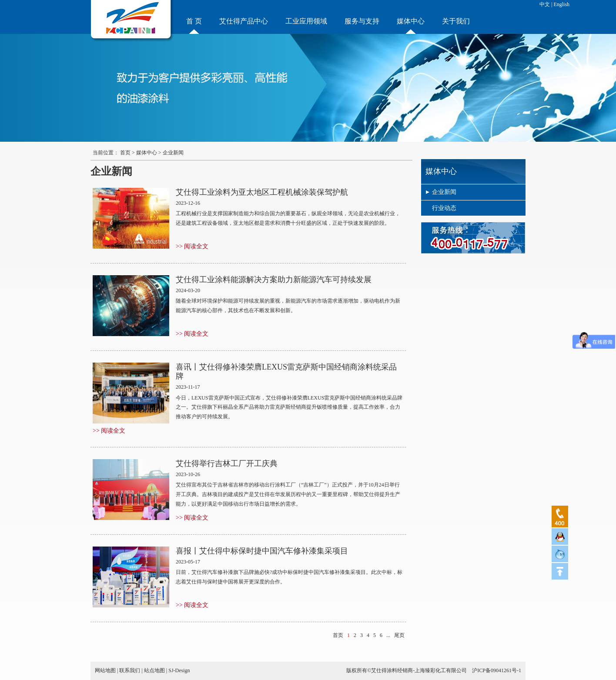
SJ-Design (179, 670)
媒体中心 (411, 21)
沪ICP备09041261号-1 (497, 670)
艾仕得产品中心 (244, 21)
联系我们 (130, 670)
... (388, 635)
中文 (545, 4)
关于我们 (456, 21)
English (561, 4)
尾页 (399, 635)
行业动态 (444, 208)
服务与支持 (362, 21)
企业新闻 (444, 192)
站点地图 (154, 670)
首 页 (194, 21)
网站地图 (105, 670)
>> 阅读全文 (192, 246)
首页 (125, 153)
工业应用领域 (306, 21)
